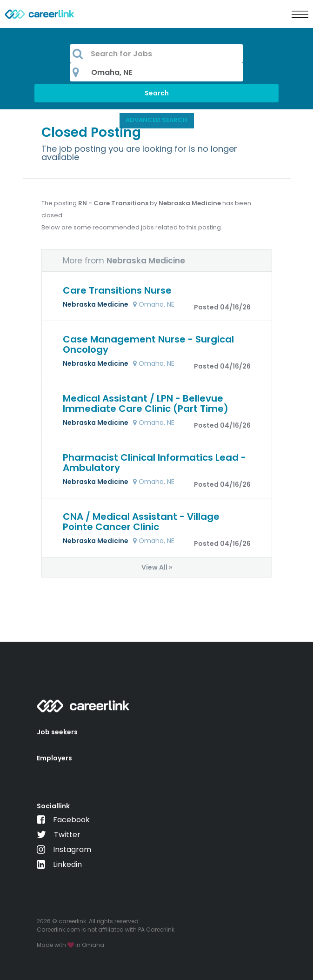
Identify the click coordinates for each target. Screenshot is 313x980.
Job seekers (57, 732)
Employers (54, 758)
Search (157, 93)
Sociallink (53, 806)
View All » (157, 567)
